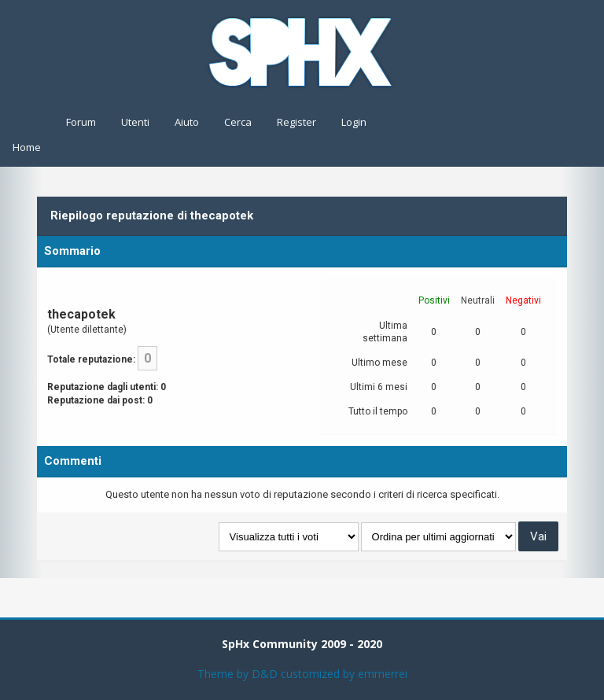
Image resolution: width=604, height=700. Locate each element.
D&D (265, 674)
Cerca (238, 122)
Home (27, 147)
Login (354, 122)
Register (296, 122)
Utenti (135, 122)
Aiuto (187, 122)
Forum (81, 122)
